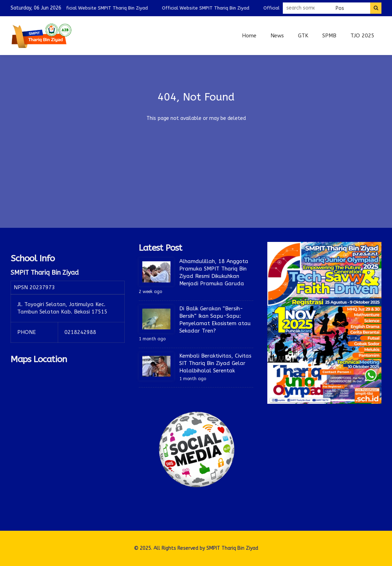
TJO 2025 (362, 36)
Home (249, 36)
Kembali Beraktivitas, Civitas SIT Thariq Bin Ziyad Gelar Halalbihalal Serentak (215, 363)
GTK (303, 36)
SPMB (329, 36)
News (277, 36)
